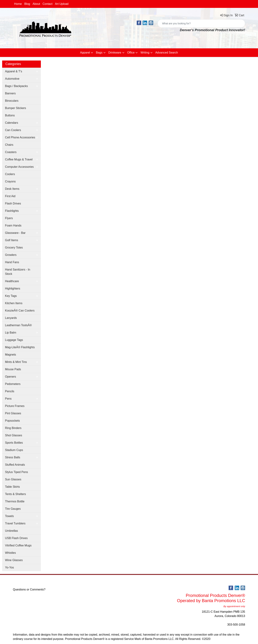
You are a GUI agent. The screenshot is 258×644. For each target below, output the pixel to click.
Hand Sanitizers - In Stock (18, 272)
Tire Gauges (13, 509)
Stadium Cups (14, 450)
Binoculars (12, 101)
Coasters (11, 152)
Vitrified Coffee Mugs (18, 545)
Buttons (10, 115)
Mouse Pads (13, 369)
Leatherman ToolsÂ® (18, 325)
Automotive (12, 79)
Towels (9, 516)
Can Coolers (13, 130)
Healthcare (12, 281)
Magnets (10, 355)
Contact (48, 4)
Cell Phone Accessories (20, 137)
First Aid (10, 196)
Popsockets (12, 421)
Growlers (11, 255)
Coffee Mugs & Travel (19, 159)
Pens (8, 399)
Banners (10, 93)
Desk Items (12, 189)
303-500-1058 (236, 625)
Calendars (12, 123)
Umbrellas (11, 531)
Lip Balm (11, 333)
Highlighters (13, 289)
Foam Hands (13, 225)
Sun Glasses (13, 479)
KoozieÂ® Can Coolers (20, 311)
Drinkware (115, 53)
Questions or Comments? (29, 589)
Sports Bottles (14, 443)
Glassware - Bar (15, 233)
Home (18, 4)
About (36, 4)
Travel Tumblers (15, 523)
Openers (10, 377)
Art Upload (62, 4)
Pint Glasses (13, 413)
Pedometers (13, 384)
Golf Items (12, 240)
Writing (145, 53)
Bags (99, 53)
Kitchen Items (14, 303)
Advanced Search (167, 53)
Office (131, 53)
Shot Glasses (14, 435)
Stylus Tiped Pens (16, 472)
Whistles (10, 553)
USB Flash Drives (16, 538)
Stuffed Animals (15, 465)
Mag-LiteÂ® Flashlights (20, 347)
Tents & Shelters (15, 494)
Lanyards (11, 318)
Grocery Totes (14, 248)
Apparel (85, 53)
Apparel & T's (14, 71)
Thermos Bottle (15, 501)
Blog (27, 4)
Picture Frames (15, 406)
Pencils (10, 391)
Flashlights (12, 211)
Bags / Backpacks (16, 86)
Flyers (9, 218)
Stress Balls (13, 457)
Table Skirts (12, 487)
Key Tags (11, 296)
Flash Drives (13, 203)
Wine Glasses (14, 560)
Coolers (10, 174)
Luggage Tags (14, 340)
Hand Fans (12, 262)
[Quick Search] (198, 23)
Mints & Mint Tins (16, 362)
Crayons (10, 181)
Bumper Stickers (15, 108)
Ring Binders (13, 428)
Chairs (9, 145)
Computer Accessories (19, 167)
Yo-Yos (9, 567)
